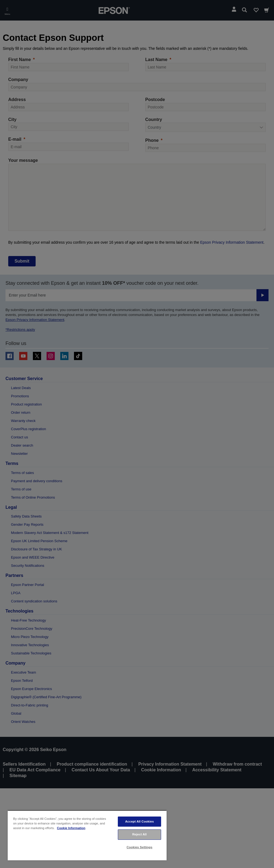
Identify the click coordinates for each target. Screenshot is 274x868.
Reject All (140, 834)
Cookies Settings (139, 847)
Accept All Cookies (140, 821)
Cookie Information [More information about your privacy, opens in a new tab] (71, 828)
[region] (87, 835)
